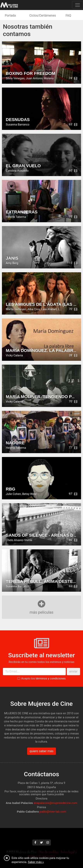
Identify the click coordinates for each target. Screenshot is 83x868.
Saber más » (36, 862)
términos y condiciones (51, 678)
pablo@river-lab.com (53, 812)
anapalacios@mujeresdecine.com (56, 803)
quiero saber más (41, 751)
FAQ (68, 15)
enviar (73, 671)
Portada (10, 15)
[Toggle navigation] (78, 5)
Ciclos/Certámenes (43, 15)
